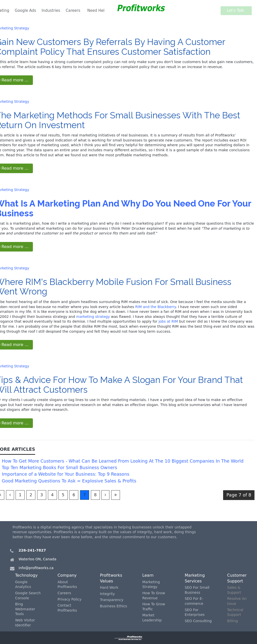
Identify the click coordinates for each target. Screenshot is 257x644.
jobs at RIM (168, 321)
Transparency (112, 600)
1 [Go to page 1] (20, 495)
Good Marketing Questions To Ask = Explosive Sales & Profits (69, 481)
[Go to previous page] (10, 495)
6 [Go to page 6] (74, 495)
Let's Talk (237, 11)
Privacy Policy (69, 599)
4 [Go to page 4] (52, 495)
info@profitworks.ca (36, 568)
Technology (26, 575)
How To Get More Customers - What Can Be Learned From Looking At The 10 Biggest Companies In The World (123, 461)
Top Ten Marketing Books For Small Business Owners (59, 468)
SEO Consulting (198, 621)
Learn (148, 575)
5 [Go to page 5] (63, 495)
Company (67, 575)
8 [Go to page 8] (95, 495)
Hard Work (109, 587)
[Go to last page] (116, 495)
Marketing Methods (53, 115)
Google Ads (25, 11)
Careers (73, 11)
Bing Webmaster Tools (25, 609)
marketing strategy (93, 317)
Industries (51, 11)
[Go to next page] (105, 495)
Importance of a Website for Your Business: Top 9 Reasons (66, 474)
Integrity (107, 594)
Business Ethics (113, 606)
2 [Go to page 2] (31, 495)
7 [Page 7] (85, 495)
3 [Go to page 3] (42, 495)
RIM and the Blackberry (156, 307)
